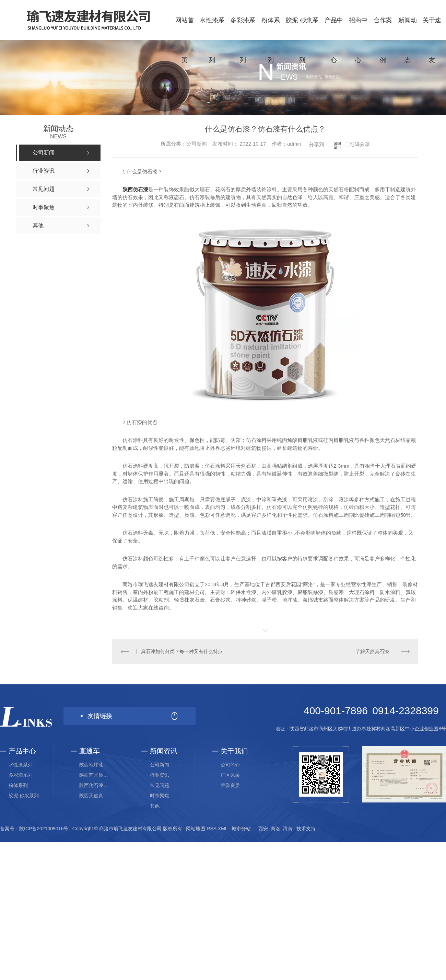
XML (223, 829)
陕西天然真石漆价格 (96, 796)
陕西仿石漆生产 (96, 785)
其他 (155, 806)
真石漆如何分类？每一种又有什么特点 (182, 651)
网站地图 (196, 829)
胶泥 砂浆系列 (302, 40)
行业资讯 (160, 775)
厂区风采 (230, 775)
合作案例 (383, 40)
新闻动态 (408, 40)
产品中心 (334, 40)
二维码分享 (357, 144)
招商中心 (358, 40)
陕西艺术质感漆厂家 (96, 775)
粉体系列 (271, 40)
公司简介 (230, 765)
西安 (263, 829)
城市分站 (241, 829)
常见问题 (160, 785)
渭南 (287, 829)
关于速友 (432, 40)
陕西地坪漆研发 (96, 765)
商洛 (275, 829)
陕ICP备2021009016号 (44, 829)
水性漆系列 (212, 40)
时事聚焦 (160, 796)
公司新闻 (160, 765)
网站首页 (185, 40)
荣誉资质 (230, 785)
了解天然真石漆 (372, 651)
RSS (212, 829)
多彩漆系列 (243, 40)
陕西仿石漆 (135, 189)
